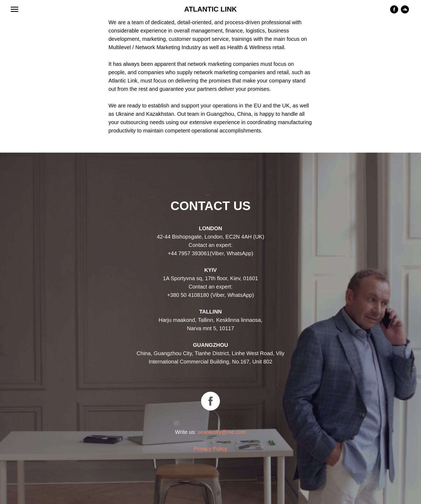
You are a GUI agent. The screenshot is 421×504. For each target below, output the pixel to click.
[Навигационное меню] (14, 9)
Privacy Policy (210, 449)
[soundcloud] (405, 12)
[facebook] (394, 12)
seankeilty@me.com (222, 432)
